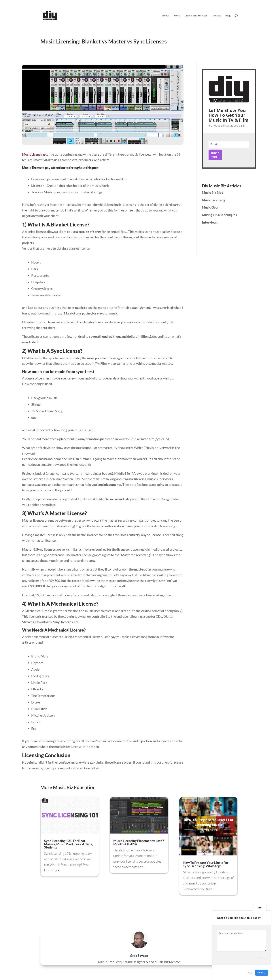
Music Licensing (33, 154)
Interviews (210, 222)
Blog (228, 16)
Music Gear (210, 207)
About (166, 16)
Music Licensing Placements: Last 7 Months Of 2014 (139, 842)
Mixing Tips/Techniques (219, 215)
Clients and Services (196, 16)
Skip (250, 973)
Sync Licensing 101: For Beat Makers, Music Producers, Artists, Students (68, 844)
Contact (216, 16)
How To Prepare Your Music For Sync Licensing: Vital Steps (206, 864)
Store (177, 16)
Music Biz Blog (213, 192)
